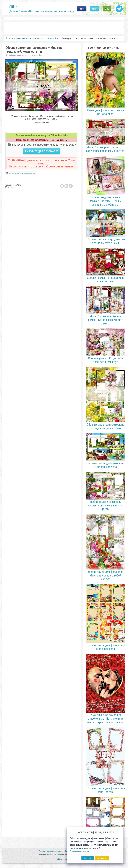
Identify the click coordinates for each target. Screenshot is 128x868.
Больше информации (79, 851)
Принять (88, 858)
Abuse (60, 859)
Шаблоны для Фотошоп (18, 55)
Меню (95, 9)
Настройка (102, 858)
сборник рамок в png (27, 173)
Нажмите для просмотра (42, 151)
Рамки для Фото (36, 55)
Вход (107, 9)
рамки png (16, 173)
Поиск (82, 9)
